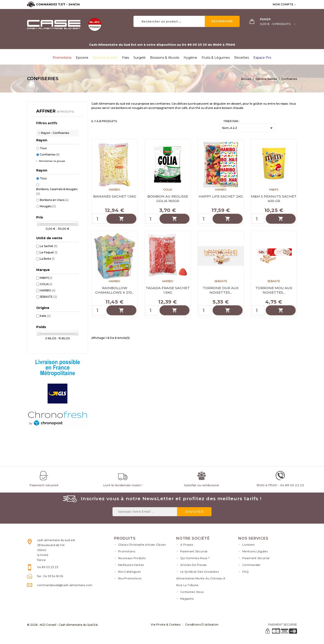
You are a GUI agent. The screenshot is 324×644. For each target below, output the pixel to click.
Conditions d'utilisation (202, 625)
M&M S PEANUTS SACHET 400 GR (274, 199)
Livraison (249, 545)
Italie (45, 316)
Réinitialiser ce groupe (52, 161)
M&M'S (46, 278)
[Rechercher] (187, 21)
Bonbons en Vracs (54, 200)
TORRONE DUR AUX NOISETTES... (221, 290)
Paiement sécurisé (194, 551)
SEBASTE (48, 297)
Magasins (187, 599)
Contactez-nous (192, 592)
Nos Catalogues (129, 572)
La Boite (47, 259)
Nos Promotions (130, 578)
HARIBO (48, 290)
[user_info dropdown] (296, 4)
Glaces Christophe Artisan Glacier (142, 545)
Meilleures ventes (131, 565)
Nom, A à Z (248, 128)
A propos (187, 545)
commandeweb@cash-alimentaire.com (65, 585)
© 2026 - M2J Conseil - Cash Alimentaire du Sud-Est (62, 625)
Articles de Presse (193, 565)
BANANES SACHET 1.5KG (115, 196)
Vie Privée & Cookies (166, 625)
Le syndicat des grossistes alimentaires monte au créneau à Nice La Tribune (201, 578)
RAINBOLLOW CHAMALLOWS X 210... (115, 290)
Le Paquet (49, 252)
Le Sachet (49, 246)
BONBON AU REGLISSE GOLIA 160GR (168, 199)
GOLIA (46, 284)
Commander (252, 565)
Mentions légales (255, 551)
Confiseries (50, 154)
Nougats (48, 206)
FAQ (245, 572)
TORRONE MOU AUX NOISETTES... (274, 290)
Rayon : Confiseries (55, 133)
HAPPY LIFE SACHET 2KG (221, 196)
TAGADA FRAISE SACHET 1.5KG (168, 290)
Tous (43, 148)
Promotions (127, 551)
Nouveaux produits (132, 558)
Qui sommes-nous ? (195, 558)
